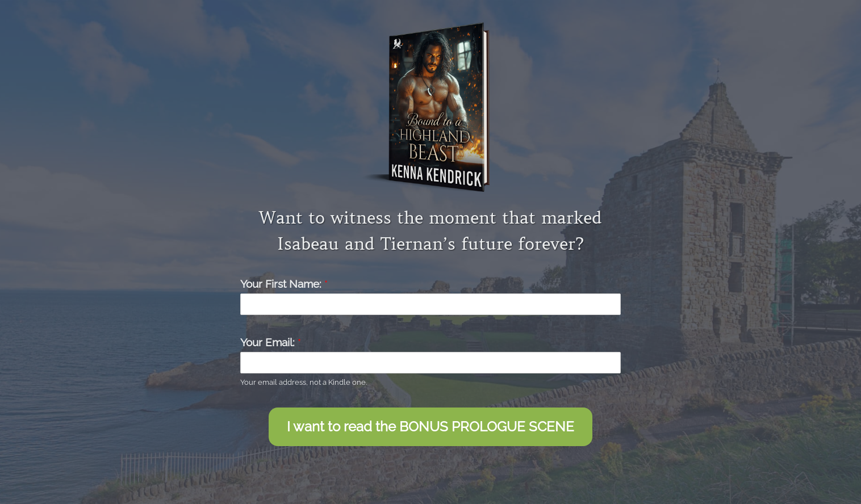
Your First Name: (284, 284)
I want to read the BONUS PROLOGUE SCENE (430, 427)
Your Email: (271, 342)
